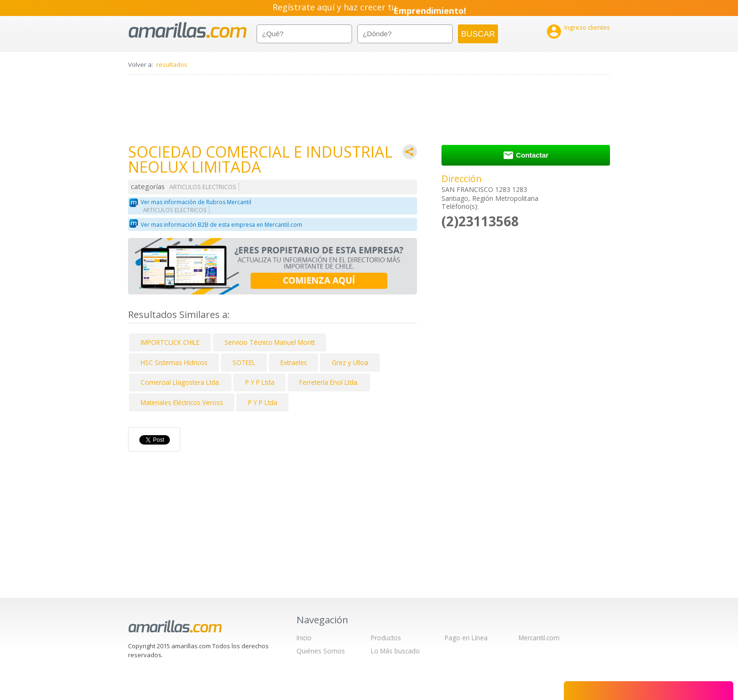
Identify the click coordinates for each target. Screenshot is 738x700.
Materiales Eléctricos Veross (182, 402)
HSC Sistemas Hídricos (174, 362)
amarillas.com (188, 30)
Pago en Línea (466, 638)
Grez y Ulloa (350, 362)
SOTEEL (244, 362)
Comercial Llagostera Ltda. (180, 382)
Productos (386, 638)
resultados (172, 64)
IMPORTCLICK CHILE (170, 342)
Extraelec (294, 362)
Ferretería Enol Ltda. (329, 382)
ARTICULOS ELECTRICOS (203, 187)
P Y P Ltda (260, 382)
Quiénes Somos (321, 651)
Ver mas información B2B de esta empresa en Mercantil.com (221, 225)
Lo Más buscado (395, 651)
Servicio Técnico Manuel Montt (270, 342)
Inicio (304, 638)
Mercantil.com (539, 638)
